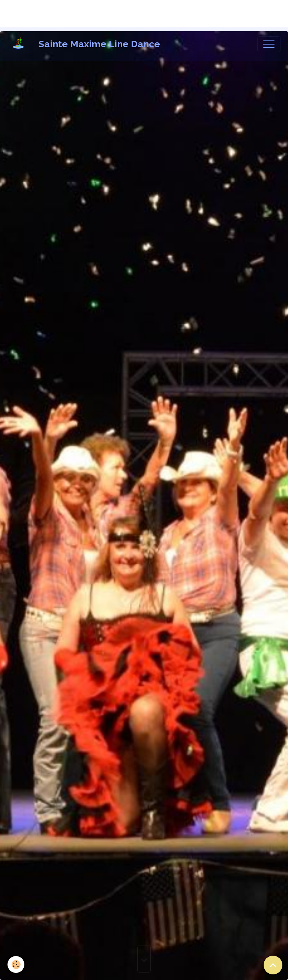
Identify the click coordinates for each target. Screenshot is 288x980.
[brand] (86, 44)
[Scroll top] (273, 965)
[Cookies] (16, 964)
